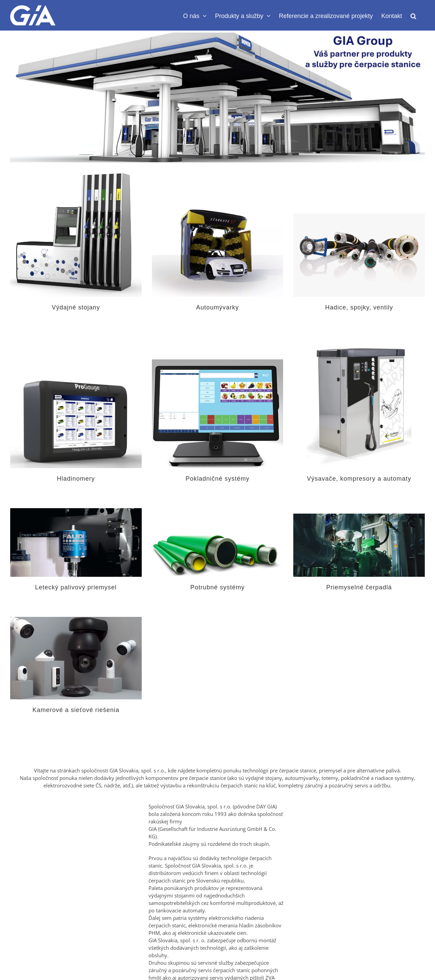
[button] (413, 15)
